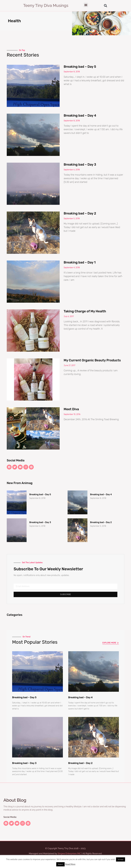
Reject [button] (60, 864)
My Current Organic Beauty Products (92, 360)
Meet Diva (71, 409)
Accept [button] (121, 859)
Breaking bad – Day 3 (80, 165)
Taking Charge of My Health (85, 311)
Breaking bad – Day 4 (80, 116)
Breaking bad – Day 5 (80, 67)
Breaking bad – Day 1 (80, 262)
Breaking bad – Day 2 (80, 213)
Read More (70, 864)
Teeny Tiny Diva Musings (46, 5)
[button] (86, 5)
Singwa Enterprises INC (69, 854)
